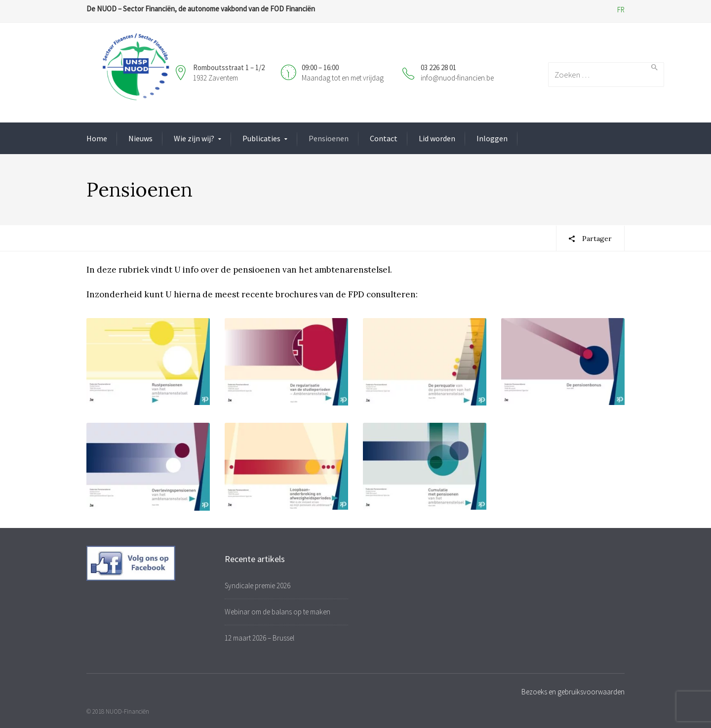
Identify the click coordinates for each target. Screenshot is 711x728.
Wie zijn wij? (194, 138)
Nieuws (140, 138)
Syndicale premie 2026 (257, 586)
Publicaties (261, 138)
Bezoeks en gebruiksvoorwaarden (573, 692)
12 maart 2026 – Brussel (259, 638)
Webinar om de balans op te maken (277, 612)
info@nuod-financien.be (457, 78)
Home (97, 138)
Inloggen (492, 138)
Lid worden (437, 138)
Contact (384, 138)
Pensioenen (329, 138)
